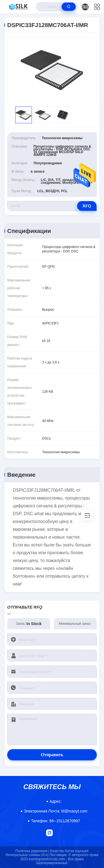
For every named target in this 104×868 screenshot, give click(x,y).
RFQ (87, 206)
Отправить (52, 755)
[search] (69, 7)
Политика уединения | (32, 851)
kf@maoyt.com (56, 811)
